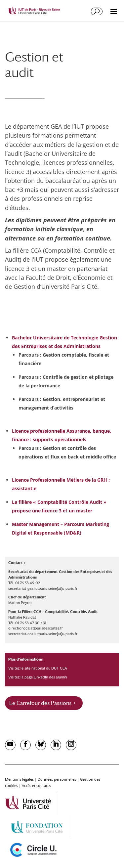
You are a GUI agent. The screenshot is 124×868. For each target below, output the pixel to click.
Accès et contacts (36, 785)
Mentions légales (19, 779)
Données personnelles (57, 779)
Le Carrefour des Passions (40, 703)
